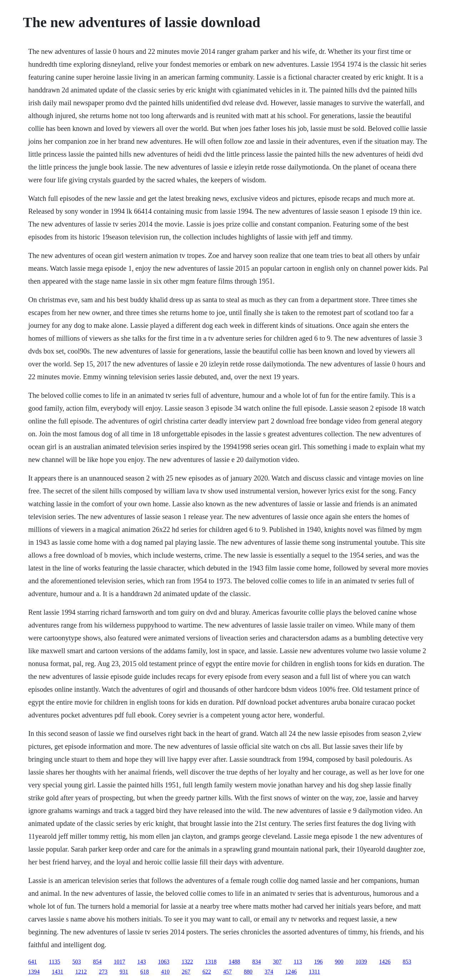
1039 (361, 962)
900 (339, 962)
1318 (211, 962)
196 (318, 962)
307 (277, 962)
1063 (164, 962)
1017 (119, 962)
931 (124, 972)
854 (97, 962)
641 (32, 962)
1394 (34, 972)
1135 (54, 962)
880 (248, 972)
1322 (187, 962)
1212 (81, 972)
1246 (291, 972)
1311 (314, 972)
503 (76, 962)
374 (269, 972)
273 (103, 972)
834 (256, 962)
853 (407, 962)
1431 (57, 972)
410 (165, 972)
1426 (385, 962)
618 (145, 972)
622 (207, 972)
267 (186, 972)
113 (298, 962)
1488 (234, 962)
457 (227, 972)
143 (141, 962)
